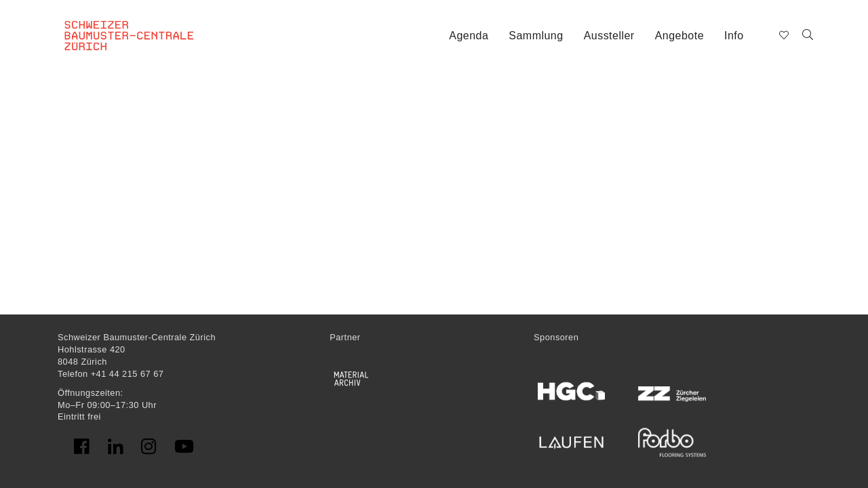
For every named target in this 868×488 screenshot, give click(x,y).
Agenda (469, 36)
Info (734, 36)
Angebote (679, 36)
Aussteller (609, 36)
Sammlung (536, 36)
